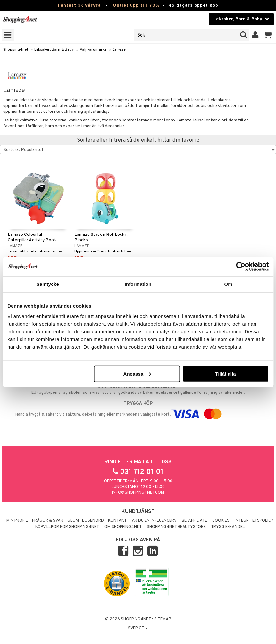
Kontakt (117, 521)
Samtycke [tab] (48, 284)
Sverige (138, 628)
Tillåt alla (226, 373)
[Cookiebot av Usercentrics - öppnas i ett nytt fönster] (241, 267)
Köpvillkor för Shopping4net (67, 527)
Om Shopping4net (123, 527)
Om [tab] (228, 284)
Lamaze (119, 50)
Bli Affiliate (194, 521)
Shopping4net (16, 50)
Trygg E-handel (228, 527)
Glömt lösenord (86, 521)
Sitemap (163, 619)
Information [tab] (138, 284)
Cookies (221, 521)
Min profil (17, 521)
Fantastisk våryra (79, 6)
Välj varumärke (93, 50)
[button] (268, 35)
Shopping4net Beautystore (176, 527)
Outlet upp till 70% (136, 6)
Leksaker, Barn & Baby (54, 50)
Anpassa (137, 373)
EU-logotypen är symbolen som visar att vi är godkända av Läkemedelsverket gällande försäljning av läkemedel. (138, 389)
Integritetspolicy (254, 521)
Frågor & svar (48, 521)
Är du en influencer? (154, 521)
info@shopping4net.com (138, 493)
